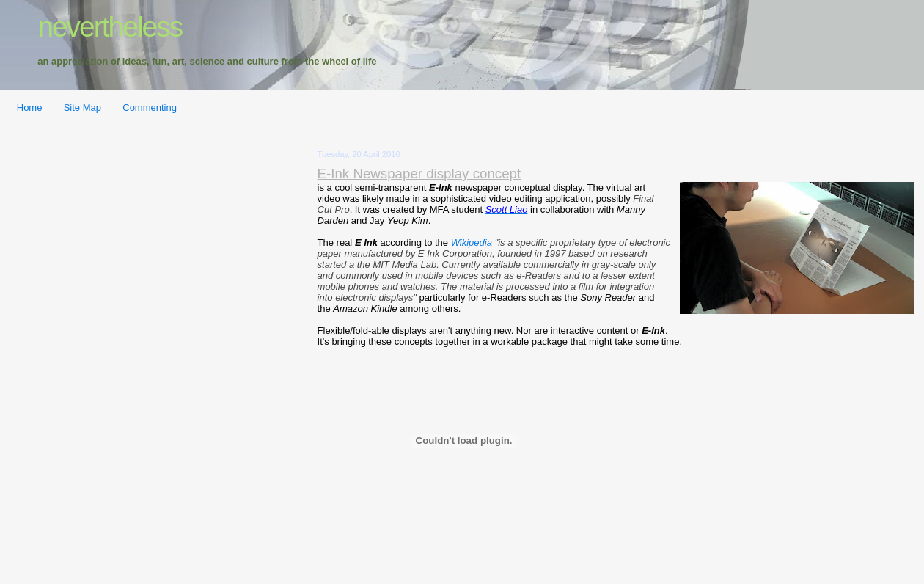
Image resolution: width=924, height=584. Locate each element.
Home (30, 107)
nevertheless (110, 27)
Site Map (82, 107)
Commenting (150, 107)
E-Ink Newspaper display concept (419, 174)
